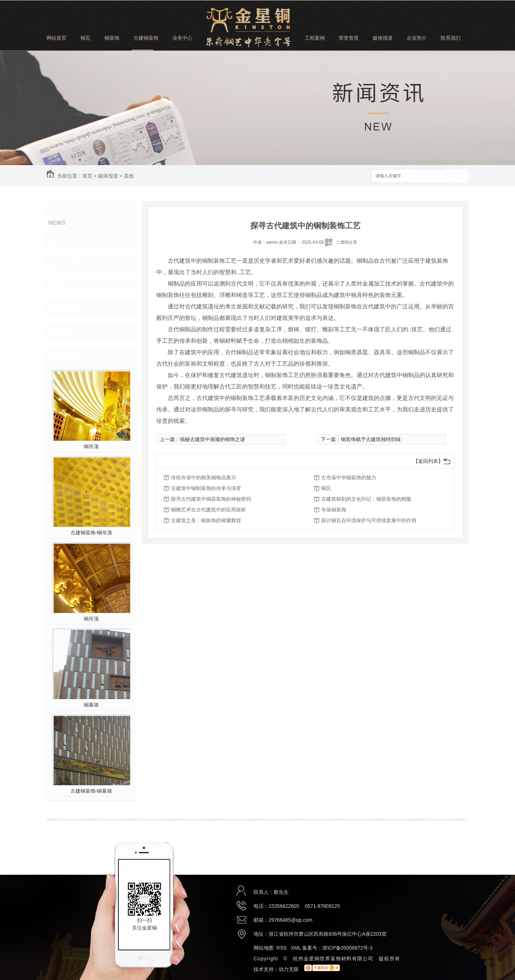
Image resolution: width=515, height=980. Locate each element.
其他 (129, 176)
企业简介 (417, 38)
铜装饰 (112, 38)
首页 (87, 176)
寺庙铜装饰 (334, 510)
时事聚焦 (70, 309)
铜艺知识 (70, 286)
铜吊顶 (91, 446)
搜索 (456, 176)
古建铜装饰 (146, 38)
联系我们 (451, 38)
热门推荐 (70, 355)
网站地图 (264, 948)
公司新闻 (70, 241)
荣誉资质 (349, 38)
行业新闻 (70, 263)
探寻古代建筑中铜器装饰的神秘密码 (211, 499)
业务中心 (182, 38)
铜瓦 (85, 38)
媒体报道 (383, 38)
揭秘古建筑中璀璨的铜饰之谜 (212, 439)
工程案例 (315, 38)
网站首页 (57, 38)
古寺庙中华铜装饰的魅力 (349, 477)
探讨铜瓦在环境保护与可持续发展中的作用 (369, 520)
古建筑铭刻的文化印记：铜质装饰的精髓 (366, 499)
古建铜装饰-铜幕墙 (91, 791)
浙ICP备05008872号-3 (347, 948)
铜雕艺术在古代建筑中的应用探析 (209, 510)
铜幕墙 (91, 705)
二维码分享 (347, 242)
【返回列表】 (428, 461)
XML (296, 948)
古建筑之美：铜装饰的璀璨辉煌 (206, 520)
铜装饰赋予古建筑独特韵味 (371, 439)
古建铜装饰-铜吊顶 (91, 533)
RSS (282, 948)
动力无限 (289, 969)
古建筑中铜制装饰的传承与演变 (206, 488)
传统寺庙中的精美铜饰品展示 (203, 477)
